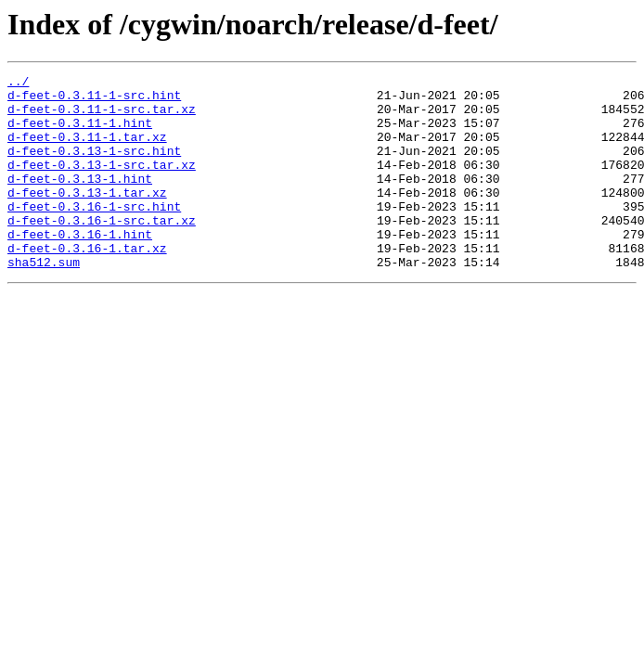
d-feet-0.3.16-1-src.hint (94, 234)
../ (18, 83)
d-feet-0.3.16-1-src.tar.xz (102, 250)
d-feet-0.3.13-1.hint (80, 200)
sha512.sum (44, 301)
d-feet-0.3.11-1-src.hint (94, 100)
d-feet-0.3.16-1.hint (80, 267)
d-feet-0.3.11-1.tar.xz (87, 150)
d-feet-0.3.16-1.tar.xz (87, 284)
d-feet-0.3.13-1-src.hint (94, 167)
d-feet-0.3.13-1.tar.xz (87, 217)
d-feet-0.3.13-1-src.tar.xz (102, 184)
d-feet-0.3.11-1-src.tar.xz (102, 117)
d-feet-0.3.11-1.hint (80, 134)
